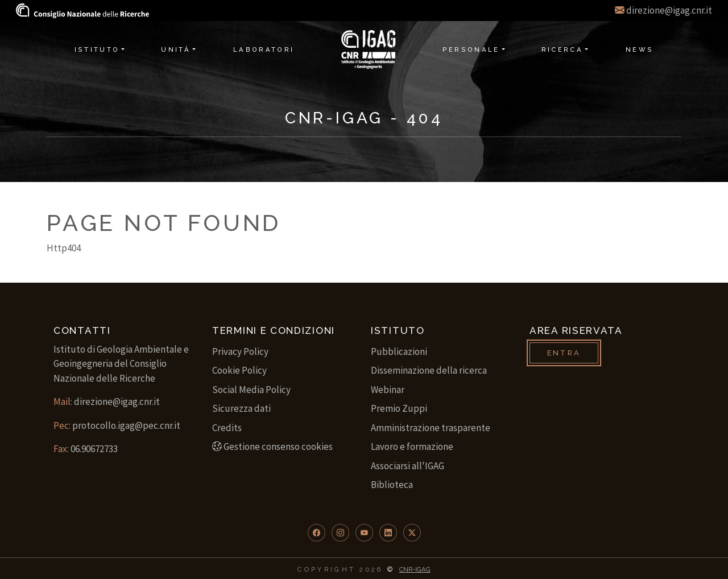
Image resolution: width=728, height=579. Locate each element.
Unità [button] (176, 49)
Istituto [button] (97, 49)
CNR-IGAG (415, 569)
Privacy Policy (240, 351)
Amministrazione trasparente (431, 428)
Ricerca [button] (562, 49)
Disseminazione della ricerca (429, 370)
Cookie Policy (239, 370)
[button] (317, 533)
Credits (227, 428)
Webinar (388, 390)
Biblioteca (392, 485)
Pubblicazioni (399, 351)
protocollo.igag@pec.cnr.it (126, 425)
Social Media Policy (251, 390)
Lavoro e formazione (412, 446)
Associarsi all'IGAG (408, 466)
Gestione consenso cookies (272, 446)
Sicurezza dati (241, 408)
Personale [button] (471, 49)
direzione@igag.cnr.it (669, 10)
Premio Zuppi (399, 408)
